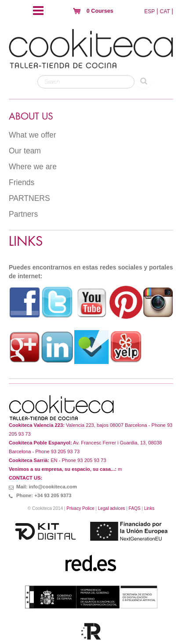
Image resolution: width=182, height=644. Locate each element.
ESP (149, 11)
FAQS (135, 508)
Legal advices (112, 508)
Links (149, 508)
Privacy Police (80, 508)
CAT (165, 11)
